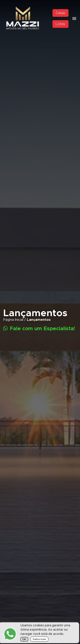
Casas (60, 13)
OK (24, 639)
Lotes (60, 24)
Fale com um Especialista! (39, 328)
